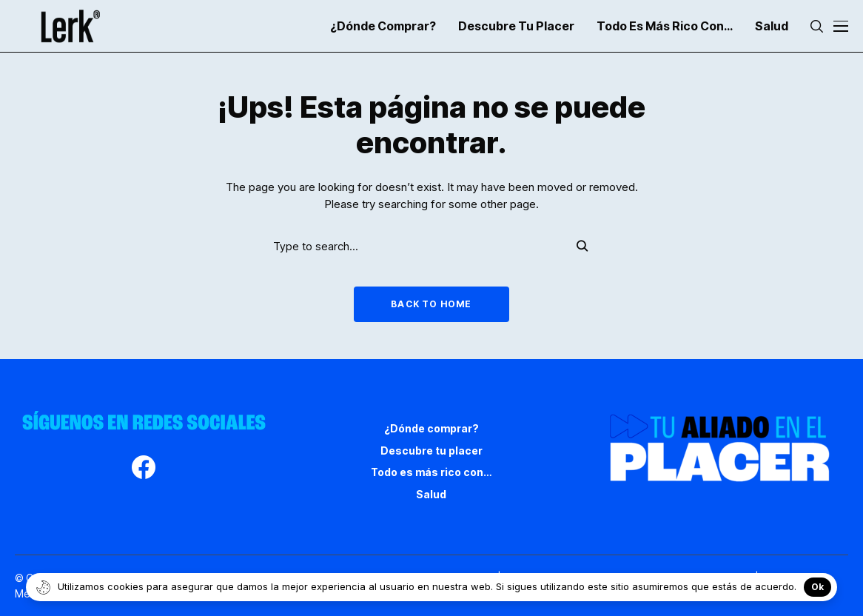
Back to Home (431, 304)
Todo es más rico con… (431, 472)
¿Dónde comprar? (431, 428)
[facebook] (144, 469)
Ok (817, 587)
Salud (431, 494)
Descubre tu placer (431, 451)
